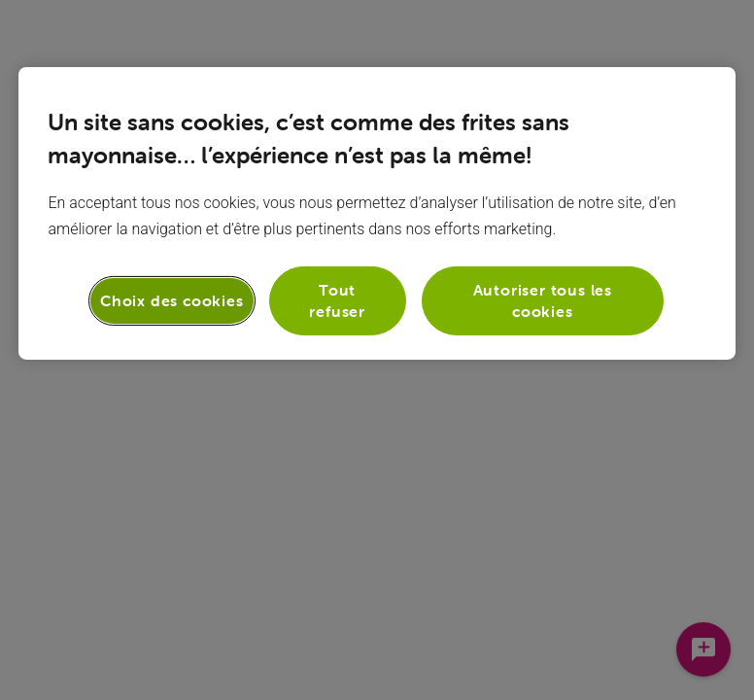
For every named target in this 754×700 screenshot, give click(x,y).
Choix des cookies (172, 300)
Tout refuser (337, 300)
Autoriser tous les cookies (543, 300)
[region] (377, 213)
